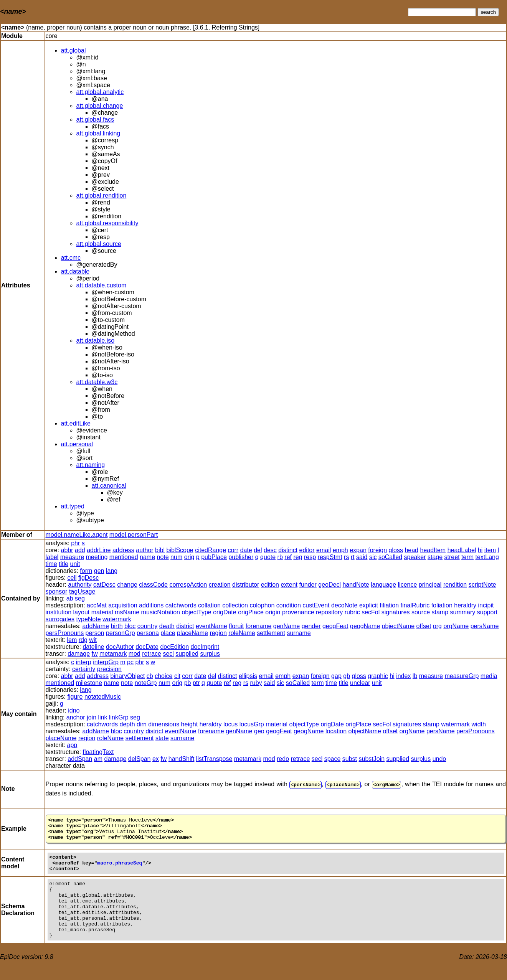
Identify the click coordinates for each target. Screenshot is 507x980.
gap (336, 676)
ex (156, 759)
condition (289, 605)
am (98, 759)
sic (373, 557)
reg (298, 557)
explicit (369, 605)
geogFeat (335, 626)
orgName (456, 626)
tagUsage (82, 591)
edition (270, 585)
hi (480, 550)
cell (72, 578)
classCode (153, 585)
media (489, 676)
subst (350, 759)
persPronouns (65, 633)
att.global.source (99, 244)
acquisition (123, 605)
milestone (89, 683)
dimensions (164, 724)
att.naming (91, 465)
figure (75, 697)
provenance (298, 612)
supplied (187, 654)
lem (72, 640)
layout (82, 612)
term (467, 557)
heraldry (465, 605)
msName (127, 612)
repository (329, 612)
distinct (288, 550)
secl (168, 654)
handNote (356, 585)
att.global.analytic (100, 92)
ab (70, 598)
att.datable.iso (96, 341)
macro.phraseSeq (120, 869)
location (336, 731)
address (123, 550)
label (52, 557)
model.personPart (134, 535)
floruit (236, 626)
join (92, 717)
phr (75, 543)
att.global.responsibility (107, 223)
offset (424, 626)
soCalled (390, 557)
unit (75, 564)
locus (230, 724)
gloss (396, 550)
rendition (455, 585)
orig (189, 557)
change (127, 585)
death (167, 626)
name (147, 557)
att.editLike (76, 423)
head (411, 550)
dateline (93, 647)
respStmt (330, 557)
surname (299, 633)
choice (163, 676)
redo (283, 759)
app (72, 745)
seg (80, 598)
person (95, 633)
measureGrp (462, 676)
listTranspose (214, 759)
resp (310, 557)
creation (220, 585)
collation (209, 605)
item (490, 550)
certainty (84, 669)
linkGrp (119, 717)
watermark (117, 619)
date (246, 550)
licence (408, 585)
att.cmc (71, 258)
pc (130, 662)
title (64, 564)
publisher (241, 557)
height (190, 724)
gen (99, 571)
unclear (360, 683)
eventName (211, 626)
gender (311, 626)
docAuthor (120, 647)
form (86, 571)
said (362, 557)
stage (435, 557)
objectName (398, 626)
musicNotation (161, 612)
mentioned (124, 557)
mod (135, 654)
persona (148, 633)
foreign (377, 550)
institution (59, 612)
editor (307, 550)
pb (188, 683)
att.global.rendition (102, 196)
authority (80, 585)
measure (72, 557)
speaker (415, 557)
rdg (83, 640)
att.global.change (100, 106)
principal (430, 585)
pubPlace (214, 557)
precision (109, 669)
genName (287, 626)
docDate (147, 647)
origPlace (251, 612)
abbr (67, 550)
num (176, 557)
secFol (371, 612)
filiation (389, 605)
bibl (160, 550)
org (437, 626)
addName (96, 626)
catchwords (181, 605)
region (218, 633)
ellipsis (248, 676)
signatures (396, 612)
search (488, 12)
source (421, 612)
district (185, 626)
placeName (192, 633)
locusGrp (252, 724)
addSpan (80, 759)
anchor (76, 717)
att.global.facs (95, 120)
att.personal (77, 444)
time (51, 564)
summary (463, 612)
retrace (152, 654)
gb (347, 676)
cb (150, 676)
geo (259, 731)
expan (358, 550)
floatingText (98, 752)
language (383, 585)
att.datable (75, 271)
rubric (352, 612)
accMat (97, 605)
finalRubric (415, 605)
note (163, 557)
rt (353, 557)
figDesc (88, 578)
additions (151, 605)
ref (288, 557)
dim (142, 724)
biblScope (180, 550)
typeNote (89, 619)
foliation (442, 605)
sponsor (57, 591)
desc (270, 550)
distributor (246, 585)
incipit (486, 605)
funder (308, 585)
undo (439, 759)
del (258, 550)
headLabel (462, 550)
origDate (225, 612)
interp (84, 662)
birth (116, 626)
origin (273, 612)
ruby (256, 683)
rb (280, 557)
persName (485, 626)
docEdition (174, 647)
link (103, 717)
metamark (113, 654)
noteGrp (146, 683)
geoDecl (329, 585)
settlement (271, 633)
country (147, 626)
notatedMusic (103, 697)
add (80, 550)
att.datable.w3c (97, 382)
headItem (433, 550)
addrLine (99, 550)
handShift (182, 759)
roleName (242, 633)
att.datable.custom (102, 285)
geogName (365, 626)
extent (289, 585)
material (102, 612)
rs (346, 557)
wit (93, 640)
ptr (196, 683)
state (162, 738)
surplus (210, 654)
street (452, 557)
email (324, 550)
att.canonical (109, 486)
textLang (487, 557)
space (333, 759)
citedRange (211, 550)
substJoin (372, 759)
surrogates (60, 619)
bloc (130, 626)
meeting (97, 557)
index (403, 676)
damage (79, 654)
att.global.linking (98, 133)
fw (95, 654)
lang (112, 571)
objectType (196, 612)
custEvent (316, 605)
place (168, 633)
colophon (262, 605)
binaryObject (128, 676)
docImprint (205, 647)
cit (177, 676)
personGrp (121, 633)
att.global (73, 50)
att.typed (73, 506)
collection (235, 605)
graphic (378, 676)
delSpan (140, 759)
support (487, 612)
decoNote (344, 605)
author (145, 550)
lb (415, 676)
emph (340, 550)
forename (259, 626)
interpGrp (106, 662)
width (479, 724)
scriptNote (482, 585)
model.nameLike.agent (77, 535)
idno (74, 710)
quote (268, 557)
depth (127, 724)
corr (233, 550)
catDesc (104, 585)
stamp (440, 612)
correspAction (188, 585)
